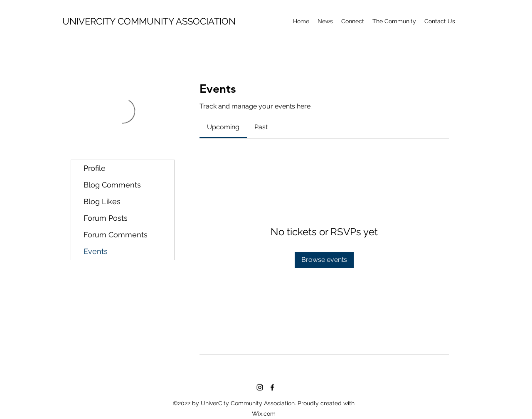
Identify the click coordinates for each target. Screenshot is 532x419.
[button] (394, 21)
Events (96, 251)
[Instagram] (260, 387)
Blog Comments (112, 185)
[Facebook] (272, 387)
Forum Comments (116, 235)
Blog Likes (102, 201)
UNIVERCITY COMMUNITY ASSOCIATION (149, 21)
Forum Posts (106, 218)
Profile (95, 168)
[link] (223, 127)
